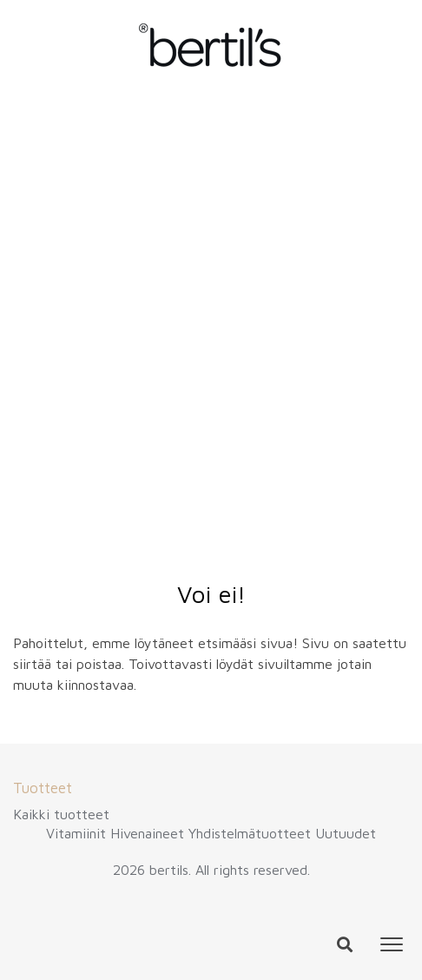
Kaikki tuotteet (61, 814)
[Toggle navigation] (392, 944)
